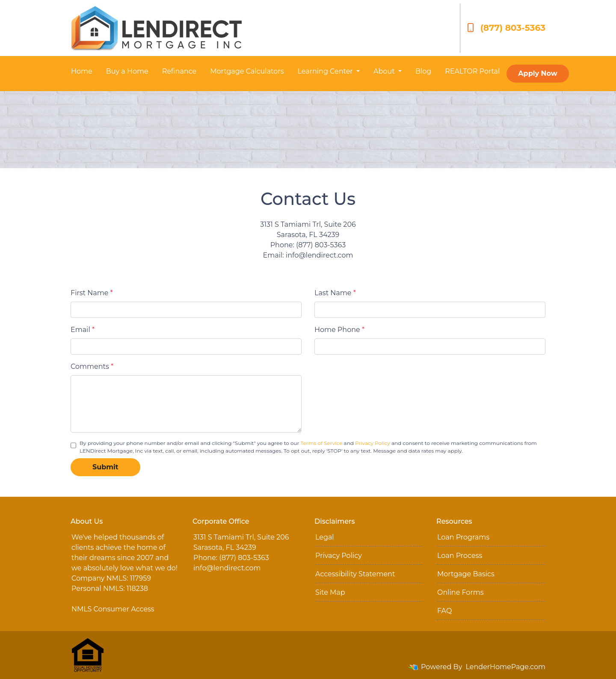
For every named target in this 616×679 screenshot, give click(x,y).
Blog (423, 71)
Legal (325, 537)
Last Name (335, 293)
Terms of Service (322, 443)
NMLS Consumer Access (113, 609)
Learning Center (326, 71)
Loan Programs (463, 537)
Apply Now (538, 73)
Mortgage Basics (466, 574)
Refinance (179, 71)
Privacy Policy (373, 443)
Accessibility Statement (355, 574)
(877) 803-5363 (506, 28)
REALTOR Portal (472, 71)
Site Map (330, 592)
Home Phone (339, 330)
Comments (92, 366)
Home (82, 71)
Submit (105, 467)
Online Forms (460, 592)
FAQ (444, 611)
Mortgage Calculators (247, 71)
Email (83, 330)
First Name (92, 293)
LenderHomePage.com (506, 667)
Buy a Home (127, 71)
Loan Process (460, 556)
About (385, 71)
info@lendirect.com (227, 568)
